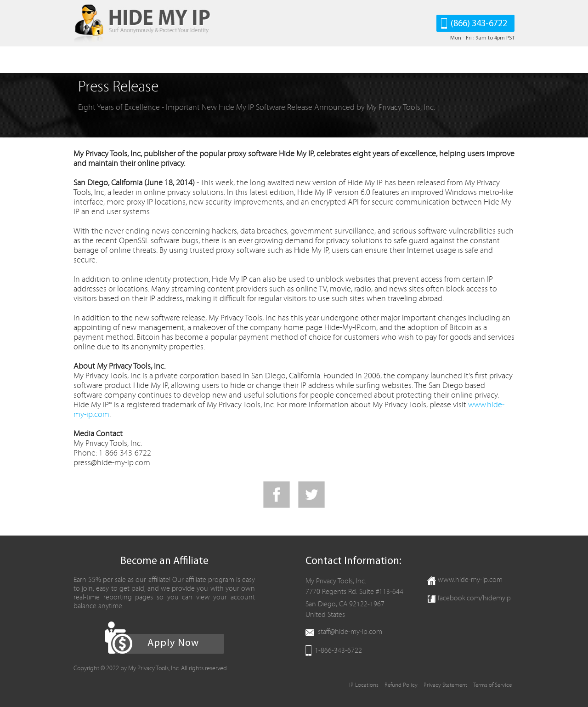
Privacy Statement (445, 685)
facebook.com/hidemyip (474, 598)
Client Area (384, 60)
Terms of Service (492, 685)
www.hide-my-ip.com (470, 580)
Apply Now (173, 643)
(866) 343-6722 (479, 24)
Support (295, 60)
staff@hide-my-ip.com (350, 632)
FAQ (214, 60)
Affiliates (251, 60)
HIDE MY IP (91, 60)
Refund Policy (401, 685)
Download (142, 60)
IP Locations (364, 685)
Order (183, 60)
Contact (337, 60)
